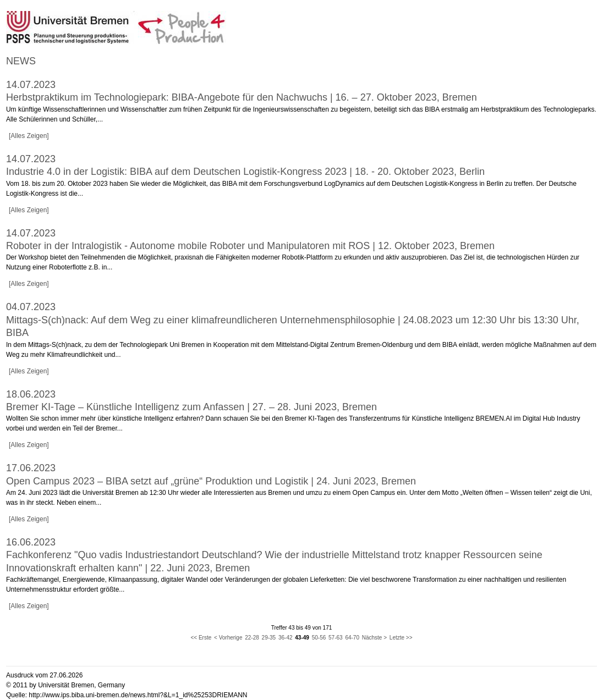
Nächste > (374, 638)
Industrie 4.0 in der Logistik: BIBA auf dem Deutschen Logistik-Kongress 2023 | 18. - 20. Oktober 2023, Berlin (245, 172)
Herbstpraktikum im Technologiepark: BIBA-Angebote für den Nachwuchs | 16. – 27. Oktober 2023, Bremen (242, 97)
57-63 (336, 638)
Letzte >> (401, 638)
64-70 (352, 638)
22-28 (252, 638)
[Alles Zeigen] (29, 136)
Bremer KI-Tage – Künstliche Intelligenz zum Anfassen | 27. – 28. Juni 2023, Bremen (191, 407)
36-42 (286, 638)
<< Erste (201, 638)
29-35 (269, 638)
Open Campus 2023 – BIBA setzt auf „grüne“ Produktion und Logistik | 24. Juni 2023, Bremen (211, 481)
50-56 (319, 638)
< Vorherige (228, 638)
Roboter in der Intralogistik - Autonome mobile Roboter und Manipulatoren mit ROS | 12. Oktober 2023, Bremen (250, 246)
